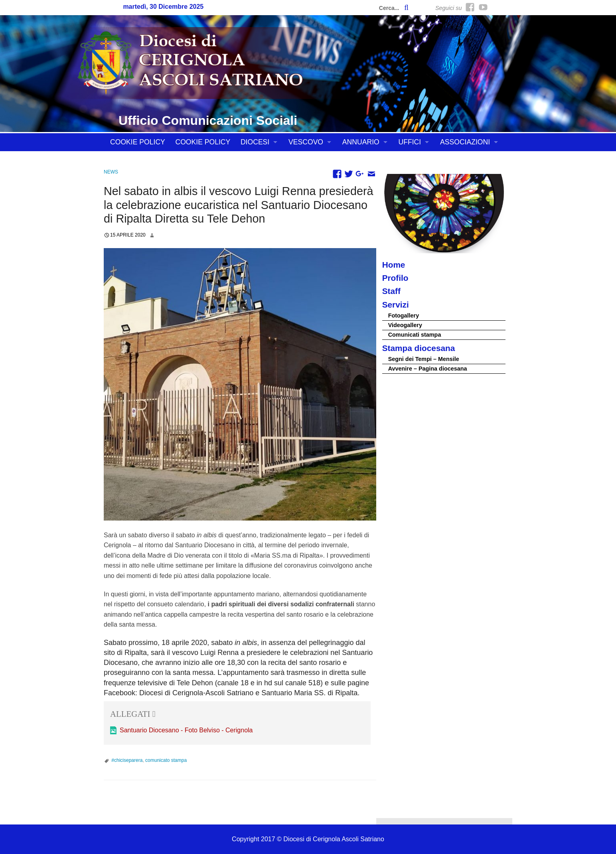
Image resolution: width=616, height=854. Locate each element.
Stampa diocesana (419, 348)
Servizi (396, 305)
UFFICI (410, 142)
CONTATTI (205, 160)
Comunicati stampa (415, 335)
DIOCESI (255, 142)
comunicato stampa (166, 760)
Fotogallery (404, 316)
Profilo (395, 278)
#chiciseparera (127, 760)
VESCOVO (306, 142)
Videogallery (405, 325)
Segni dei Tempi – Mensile (424, 359)
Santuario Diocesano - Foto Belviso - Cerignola (186, 730)
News (111, 172)
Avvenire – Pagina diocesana (428, 369)
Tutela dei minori (144, 160)
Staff (391, 291)
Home (394, 265)
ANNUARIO (361, 142)
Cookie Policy (138, 142)
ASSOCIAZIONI (465, 142)
